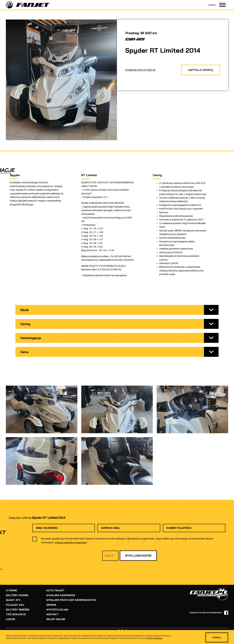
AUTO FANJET (55, 590)
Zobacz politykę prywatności (71, 543)
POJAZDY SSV (15, 604)
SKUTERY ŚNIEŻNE (17, 608)
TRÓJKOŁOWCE (16, 613)
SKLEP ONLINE (55, 618)
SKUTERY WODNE (17, 595)
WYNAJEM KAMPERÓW (60, 595)
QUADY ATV (13, 599)
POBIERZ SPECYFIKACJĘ (140, 69)
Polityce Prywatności (155, 638)
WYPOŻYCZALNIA (57, 608)
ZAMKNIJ (216, 637)
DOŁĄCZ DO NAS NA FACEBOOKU (209, 613)
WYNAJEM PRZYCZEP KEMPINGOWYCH (70, 599)
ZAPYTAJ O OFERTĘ (199, 69)
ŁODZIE (10, 618)
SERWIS (51, 604)
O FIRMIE (11, 590)
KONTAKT (52, 613)
